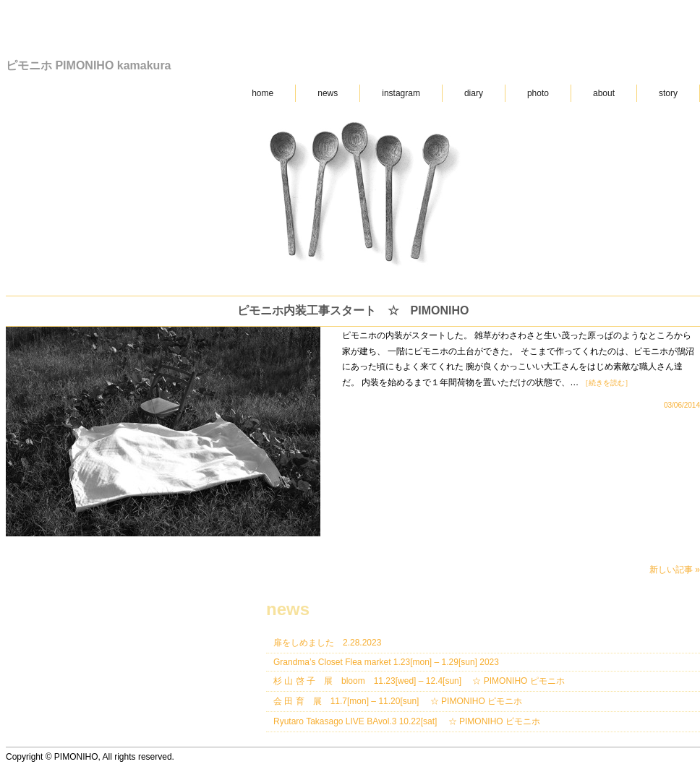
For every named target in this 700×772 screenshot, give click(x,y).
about (604, 93)
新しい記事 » (675, 570)
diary (474, 93)
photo (538, 93)
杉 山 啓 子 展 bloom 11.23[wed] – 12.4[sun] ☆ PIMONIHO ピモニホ (419, 681)
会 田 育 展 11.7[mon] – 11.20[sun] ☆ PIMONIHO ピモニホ (398, 701)
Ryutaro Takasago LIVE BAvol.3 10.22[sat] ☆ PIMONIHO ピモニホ (407, 721)
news (328, 93)
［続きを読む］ (607, 383)
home (262, 93)
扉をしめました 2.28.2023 (327, 643)
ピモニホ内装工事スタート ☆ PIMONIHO (353, 310)
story (668, 93)
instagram (401, 93)
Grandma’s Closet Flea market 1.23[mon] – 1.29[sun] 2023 (386, 662)
